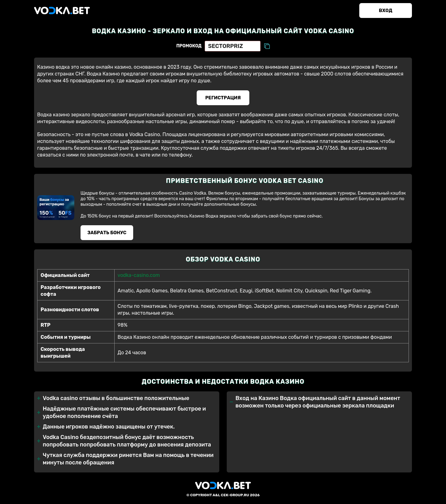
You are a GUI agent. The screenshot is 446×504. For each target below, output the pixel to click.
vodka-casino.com (139, 275)
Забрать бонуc (107, 233)
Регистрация (223, 98)
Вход (385, 11)
